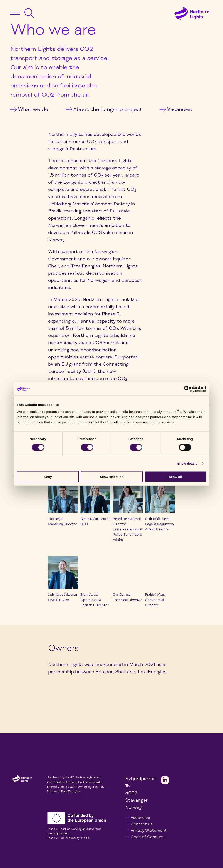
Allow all (175, 477)
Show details (187, 463)
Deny (48, 477)
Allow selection (111, 477)
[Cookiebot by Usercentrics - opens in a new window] (187, 389)
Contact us (142, 824)
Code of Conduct (147, 837)
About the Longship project (104, 109)
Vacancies (176, 109)
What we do (29, 109)
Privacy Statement (149, 830)
